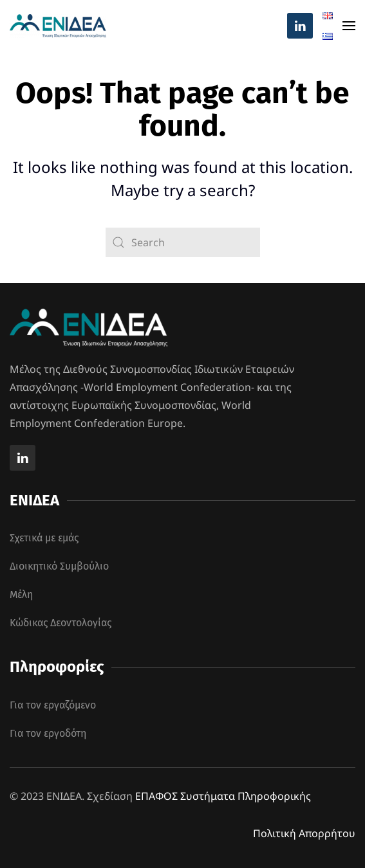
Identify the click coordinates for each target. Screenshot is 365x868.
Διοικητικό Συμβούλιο (59, 566)
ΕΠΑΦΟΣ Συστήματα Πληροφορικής (223, 796)
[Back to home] (58, 26)
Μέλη (21, 594)
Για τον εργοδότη (48, 733)
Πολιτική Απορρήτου (304, 833)
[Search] (183, 242)
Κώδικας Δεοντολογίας (61, 623)
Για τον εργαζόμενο (53, 705)
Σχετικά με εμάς (44, 538)
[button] (349, 26)
